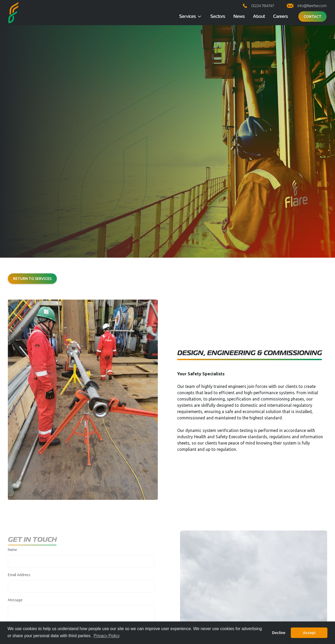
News (239, 17)
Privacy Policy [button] (107, 636)
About (259, 17)
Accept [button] (309, 633)
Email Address (19, 579)
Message (15, 604)
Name (12, 554)
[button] (191, 17)
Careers (281, 17)
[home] (13, 13)
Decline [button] (279, 633)
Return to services (32, 279)
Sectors (218, 17)
